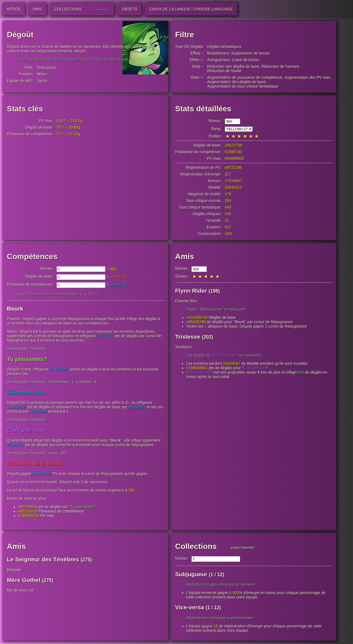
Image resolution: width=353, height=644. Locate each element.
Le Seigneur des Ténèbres (43, 560)
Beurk (15, 309)
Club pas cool (26, 430)
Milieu (42, 74)
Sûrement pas (26, 393)
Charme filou (186, 301)
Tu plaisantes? (27, 359)
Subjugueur (47, 68)
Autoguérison (219, 60)
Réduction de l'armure (280, 66)
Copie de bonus (246, 60)
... (9, 524)
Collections (196, 547)
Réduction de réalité (224, 71)
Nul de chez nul (20, 591)
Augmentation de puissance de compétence (245, 77)
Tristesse (188, 337)
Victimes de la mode (35, 464)
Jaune (42, 81)
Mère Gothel (24, 580)
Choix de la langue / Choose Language (191, 9)
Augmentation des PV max (307, 77)
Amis (184, 256)
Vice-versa (190, 608)
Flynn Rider (191, 291)
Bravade (14, 570)
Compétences (32, 256)
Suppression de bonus (250, 53)
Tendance (184, 347)
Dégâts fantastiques (224, 47)
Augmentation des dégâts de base (236, 82)
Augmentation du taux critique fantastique (243, 86)
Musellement (218, 53)
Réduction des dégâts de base (233, 66)
